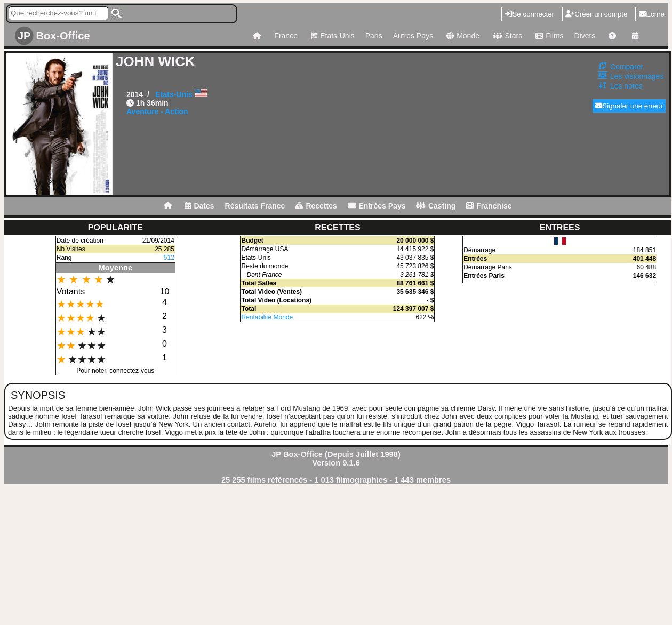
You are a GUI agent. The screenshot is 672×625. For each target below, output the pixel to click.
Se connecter (530, 14)
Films (548, 36)
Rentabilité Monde (267, 317)
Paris (374, 36)
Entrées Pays (377, 206)
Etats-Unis (331, 36)
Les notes (626, 86)
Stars (506, 36)
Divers (585, 36)
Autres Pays (413, 36)
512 (169, 258)
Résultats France (255, 206)
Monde (462, 36)
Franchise (489, 206)
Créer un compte (596, 14)
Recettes (316, 206)
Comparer (627, 67)
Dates (199, 206)
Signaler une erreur (629, 106)
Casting (436, 206)
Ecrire (652, 14)
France (286, 36)
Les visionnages (637, 76)
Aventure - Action (157, 111)
